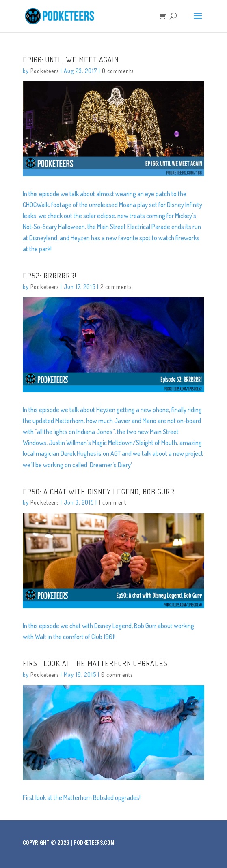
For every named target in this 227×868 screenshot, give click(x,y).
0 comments (118, 71)
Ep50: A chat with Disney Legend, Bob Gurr (99, 492)
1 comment (112, 502)
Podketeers (45, 71)
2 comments (116, 287)
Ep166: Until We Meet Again (71, 60)
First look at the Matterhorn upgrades (95, 663)
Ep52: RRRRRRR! (50, 276)
